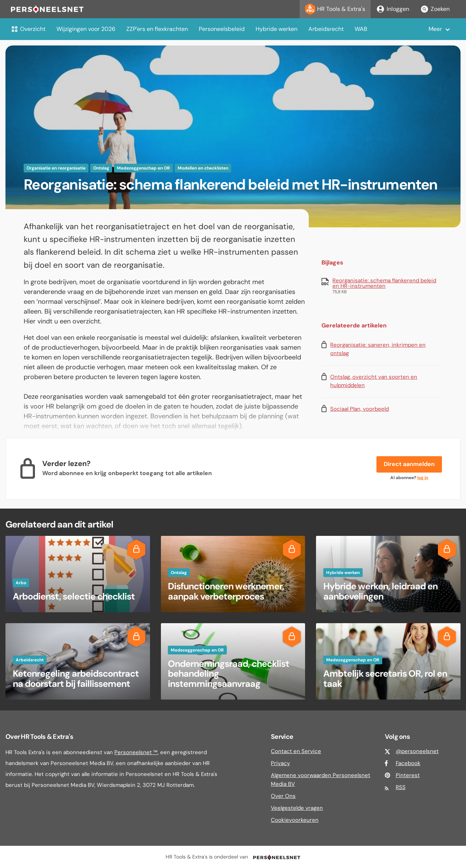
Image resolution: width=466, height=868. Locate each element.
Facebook (408, 763)
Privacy (280, 763)
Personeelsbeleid (222, 29)
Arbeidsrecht (326, 29)
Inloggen (393, 9)
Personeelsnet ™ (136, 752)
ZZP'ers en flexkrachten (157, 29)
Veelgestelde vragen (297, 808)
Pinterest (408, 775)
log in (423, 478)
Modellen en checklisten (203, 168)
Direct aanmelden (409, 464)
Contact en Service (296, 751)
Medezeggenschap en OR (143, 168)
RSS (401, 787)
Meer (435, 29)
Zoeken (435, 9)
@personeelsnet (417, 751)
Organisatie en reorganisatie (56, 168)
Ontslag (101, 168)
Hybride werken (277, 29)
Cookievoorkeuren (295, 820)
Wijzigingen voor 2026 (86, 29)
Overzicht (28, 29)
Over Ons (283, 796)
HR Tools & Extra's (335, 9)
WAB (361, 29)
